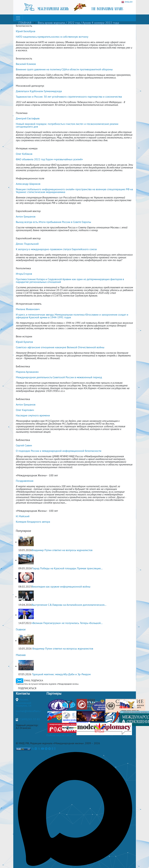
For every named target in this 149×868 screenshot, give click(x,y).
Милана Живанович (28, 309)
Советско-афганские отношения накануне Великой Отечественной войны (60, 347)
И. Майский (23, 516)
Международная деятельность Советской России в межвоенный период (59, 377)
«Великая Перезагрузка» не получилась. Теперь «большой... (67, 623)
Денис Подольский (27, 244)
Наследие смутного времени (33, 415)
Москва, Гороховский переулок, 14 (24, 702)
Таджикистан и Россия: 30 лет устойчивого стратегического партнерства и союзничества (69, 97)
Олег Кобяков (24, 154)
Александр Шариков (28, 184)
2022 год (74, 23)
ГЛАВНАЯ (25, 23)
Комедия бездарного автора (33, 522)
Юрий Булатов (24, 342)
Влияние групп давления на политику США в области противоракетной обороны (64, 69)
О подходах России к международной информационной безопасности (59, 451)
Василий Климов (26, 64)
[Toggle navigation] (18, 18)
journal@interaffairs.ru (28, 712)
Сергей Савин (24, 445)
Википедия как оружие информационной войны (61, 587)
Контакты (23, 693)
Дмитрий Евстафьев (28, 118)
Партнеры (54, 693)
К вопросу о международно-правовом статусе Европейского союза (56, 249)
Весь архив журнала (51, 23)
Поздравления (25, 481)
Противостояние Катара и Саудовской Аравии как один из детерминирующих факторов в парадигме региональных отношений (70, 280)
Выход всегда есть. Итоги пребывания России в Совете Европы (53, 222)
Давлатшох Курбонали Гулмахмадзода (39, 91)
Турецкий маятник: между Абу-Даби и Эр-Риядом (61, 674)
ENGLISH (127, 2)
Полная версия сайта (59, 735)
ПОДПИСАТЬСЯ (27, 688)
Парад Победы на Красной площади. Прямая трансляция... (67, 568)
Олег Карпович (25, 410)
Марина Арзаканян (27, 372)
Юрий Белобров (26, 31)
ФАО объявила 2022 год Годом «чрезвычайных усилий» (49, 159)
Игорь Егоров (24, 274)
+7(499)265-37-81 (29, 719)
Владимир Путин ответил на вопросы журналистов (62, 550)
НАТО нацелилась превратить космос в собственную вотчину (52, 37)
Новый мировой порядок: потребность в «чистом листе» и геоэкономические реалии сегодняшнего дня (67, 125)
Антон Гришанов (26, 216)
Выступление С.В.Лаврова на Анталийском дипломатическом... (69, 605)
